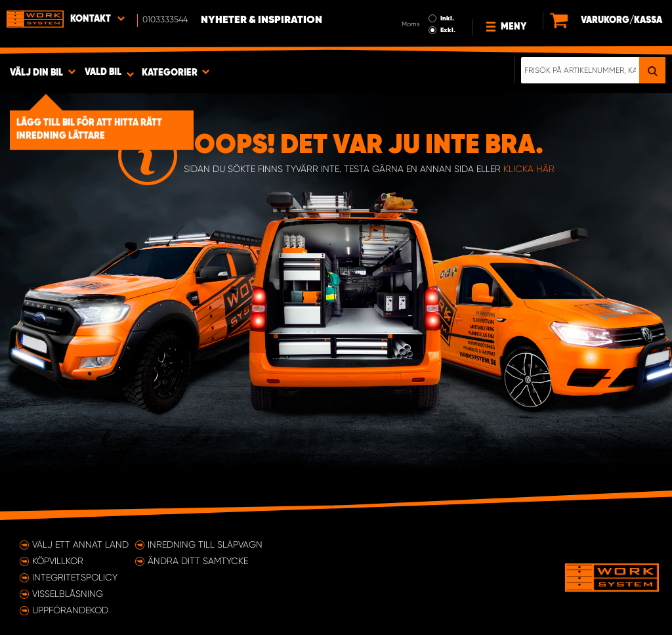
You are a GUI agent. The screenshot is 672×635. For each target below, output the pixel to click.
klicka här (529, 169)
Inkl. (447, 18)
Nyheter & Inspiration (262, 20)
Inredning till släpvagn (205, 544)
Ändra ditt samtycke (198, 561)
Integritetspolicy (75, 577)
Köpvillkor (58, 561)
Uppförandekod (70, 610)
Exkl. (448, 30)
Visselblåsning (68, 594)
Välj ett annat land (80, 544)
